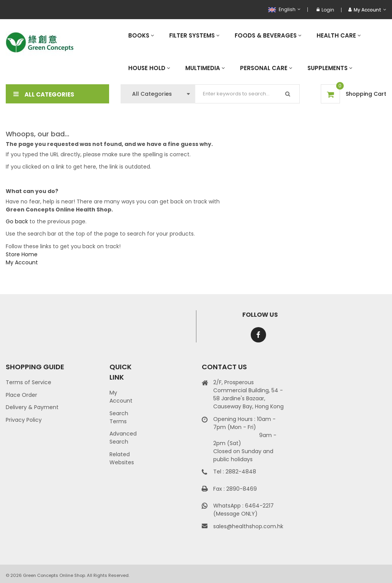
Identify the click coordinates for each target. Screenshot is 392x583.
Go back (17, 221)
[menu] (253, 52)
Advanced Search (123, 438)
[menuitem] (141, 35)
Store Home (22, 254)
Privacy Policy (24, 420)
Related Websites (122, 458)
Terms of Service (29, 382)
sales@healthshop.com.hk (248, 526)
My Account (22, 262)
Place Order (21, 395)
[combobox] (247, 94)
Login (325, 10)
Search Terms (119, 417)
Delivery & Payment (32, 407)
